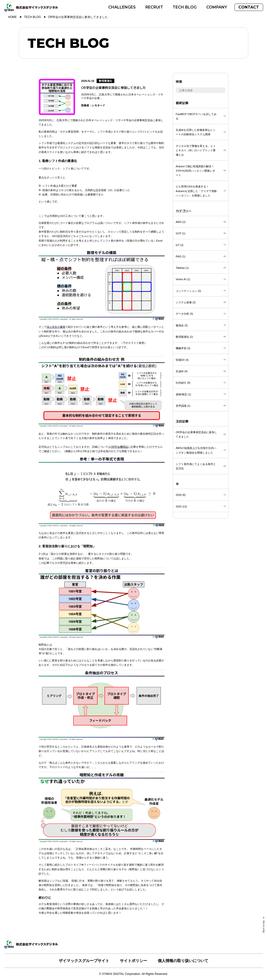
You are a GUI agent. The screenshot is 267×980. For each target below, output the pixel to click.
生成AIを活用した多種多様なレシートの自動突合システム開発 (196, 132)
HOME (12, 17)
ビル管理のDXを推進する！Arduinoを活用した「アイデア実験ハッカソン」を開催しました (196, 191)
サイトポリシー (133, 961)
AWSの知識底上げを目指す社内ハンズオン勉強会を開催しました (196, 450)
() (181, 222)
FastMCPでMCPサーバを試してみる (196, 116)
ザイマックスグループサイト (84, 961)
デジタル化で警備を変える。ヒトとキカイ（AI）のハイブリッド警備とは (196, 150)
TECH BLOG (32, 17)
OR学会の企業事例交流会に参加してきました (196, 434)
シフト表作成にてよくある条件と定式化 (196, 466)
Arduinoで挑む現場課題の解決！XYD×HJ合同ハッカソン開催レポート (195, 171)
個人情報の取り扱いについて (183, 961)
